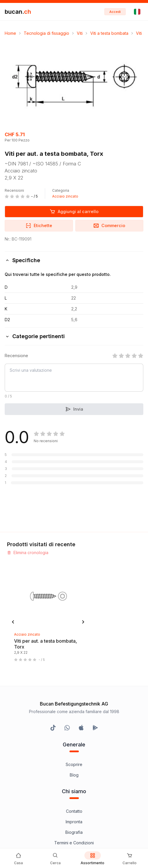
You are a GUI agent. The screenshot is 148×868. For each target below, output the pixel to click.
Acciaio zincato (65, 196)
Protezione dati (74, 696)
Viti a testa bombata (109, 33)
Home (10, 33)
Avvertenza (74, 685)
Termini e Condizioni (74, 675)
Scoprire (74, 596)
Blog (74, 607)
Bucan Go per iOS (74, 753)
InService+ (74, 732)
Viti (80, 33)
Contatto (74, 643)
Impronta (74, 654)
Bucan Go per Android (74, 764)
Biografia (74, 664)
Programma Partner (74, 742)
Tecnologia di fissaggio (46, 33)
